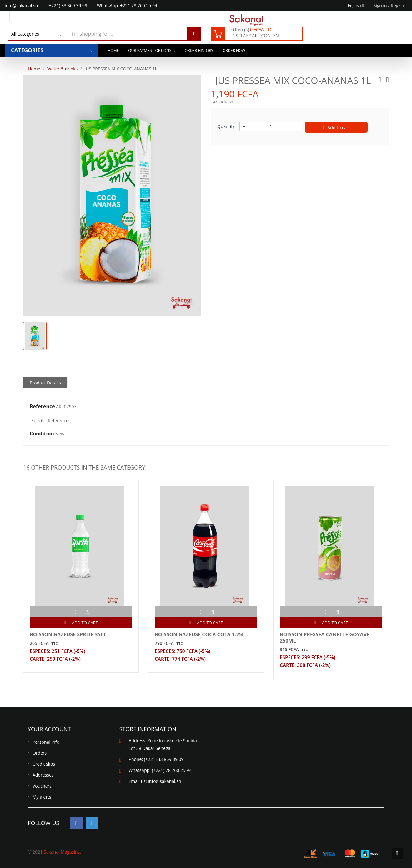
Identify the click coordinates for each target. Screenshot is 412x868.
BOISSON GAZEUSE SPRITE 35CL (68, 634)
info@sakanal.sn (164, 781)
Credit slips (44, 764)
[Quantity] (271, 126)
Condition (42, 434)
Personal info (46, 742)
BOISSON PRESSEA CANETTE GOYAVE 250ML (325, 638)
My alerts (42, 797)
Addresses (43, 775)
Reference (42, 407)
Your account (49, 729)
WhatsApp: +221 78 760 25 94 (127, 5)
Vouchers (42, 786)
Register (399, 5)
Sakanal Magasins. (62, 852)
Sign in (381, 5)
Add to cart (337, 128)
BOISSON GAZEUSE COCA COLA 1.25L (200, 634)
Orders (40, 753)
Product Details (45, 383)
